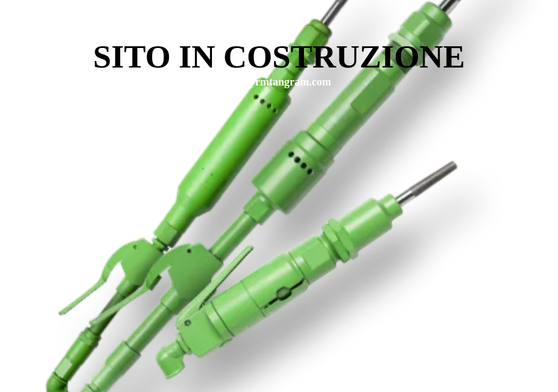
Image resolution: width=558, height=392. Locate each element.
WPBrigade (527, 384)
